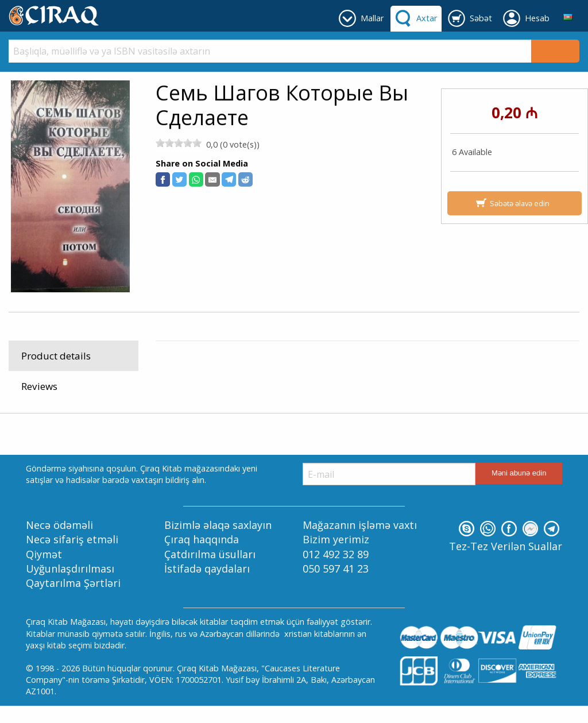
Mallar (175, 373)
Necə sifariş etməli (72, 557)
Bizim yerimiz (336, 557)
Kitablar (210, 373)
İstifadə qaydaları (207, 586)
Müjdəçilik (304, 373)
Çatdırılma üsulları (210, 571)
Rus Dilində (255, 373)
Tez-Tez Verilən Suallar (506, 564)
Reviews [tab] (39, 386)
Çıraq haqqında (202, 557)
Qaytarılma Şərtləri (73, 601)
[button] (163, 179)
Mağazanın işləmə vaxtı (360, 543)
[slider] (179, 143)
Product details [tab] (56, 356)
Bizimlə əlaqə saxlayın (218, 543)
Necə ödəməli (59, 543)
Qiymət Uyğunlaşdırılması (70, 579)
